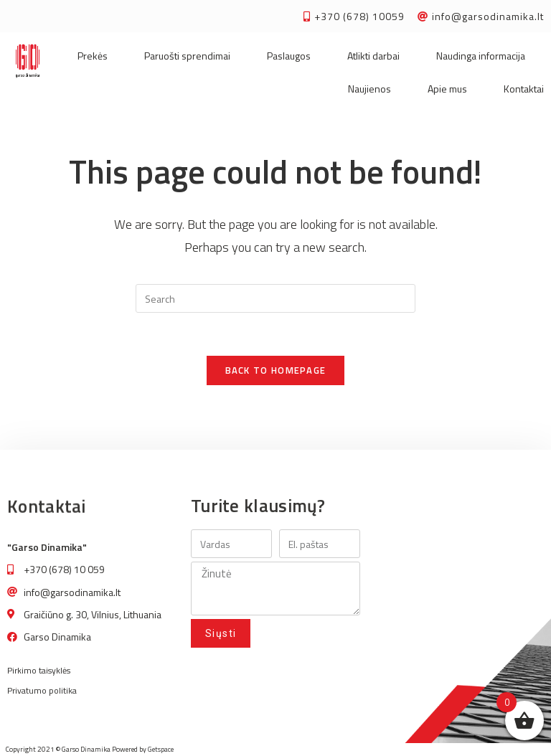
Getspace (161, 749)
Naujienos (369, 89)
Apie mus (447, 89)
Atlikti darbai (373, 56)
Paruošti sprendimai (187, 56)
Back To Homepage (276, 370)
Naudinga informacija (481, 56)
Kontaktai (524, 89)
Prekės (93, 56)
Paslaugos (289, 56)
